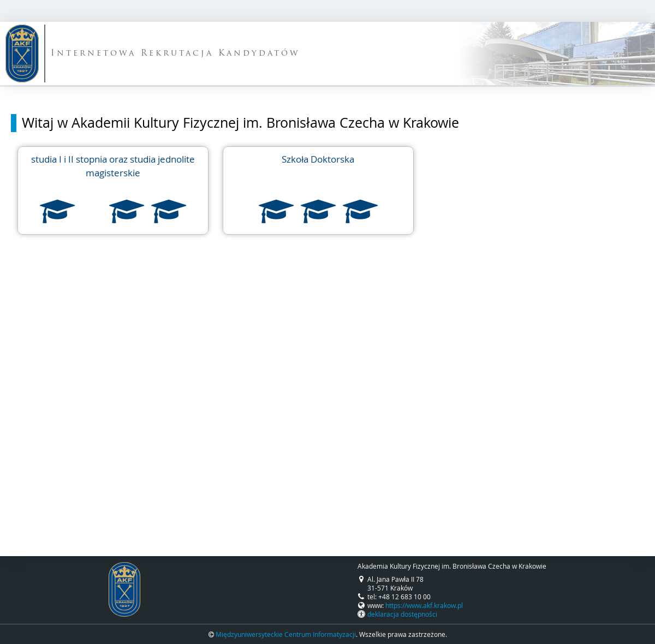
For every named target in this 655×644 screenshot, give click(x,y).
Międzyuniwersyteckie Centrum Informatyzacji (286, 634)
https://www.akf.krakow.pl (424, 605)
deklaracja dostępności (402, 614)
